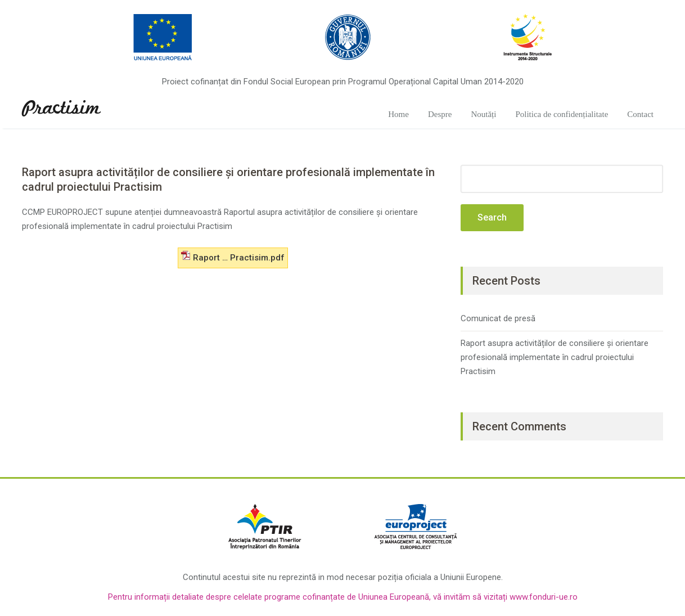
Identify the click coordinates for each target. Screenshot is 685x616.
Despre (440, 114)
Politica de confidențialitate (562, 114)
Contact (640, 114)
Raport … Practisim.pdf (233, 257)
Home (398, 114)
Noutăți (483, 114)
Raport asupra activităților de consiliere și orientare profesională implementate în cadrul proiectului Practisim (555, 357)
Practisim (61, 109)
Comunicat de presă (498, 318)
